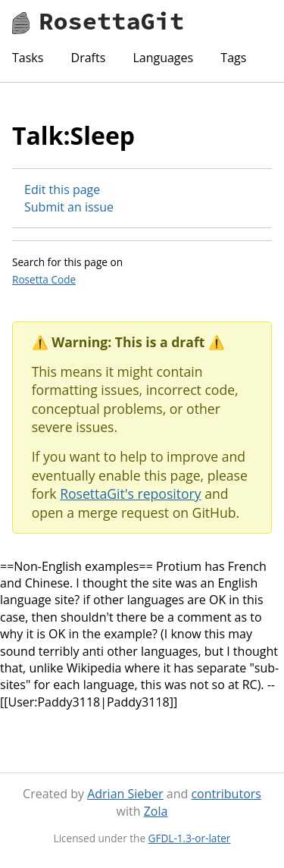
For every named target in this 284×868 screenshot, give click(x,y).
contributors (226, 794)
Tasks (28, 58)
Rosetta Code (44, 279)
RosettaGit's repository (130, 494)
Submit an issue (69, 207)
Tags (233, 58)
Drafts (89, 58)
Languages (163, 58)
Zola (156, 811)
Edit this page (62, 190)
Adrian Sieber (125, 794)
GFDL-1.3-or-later (190, 838)
